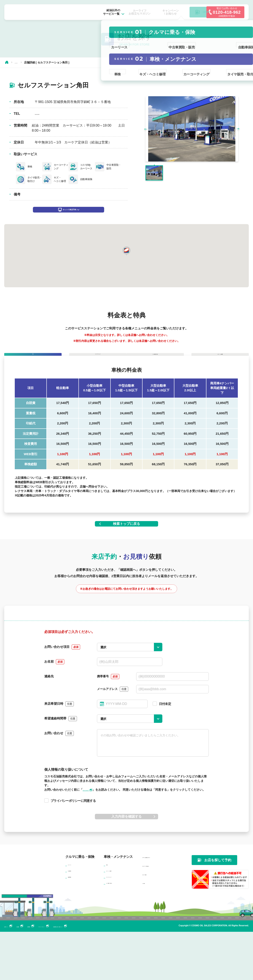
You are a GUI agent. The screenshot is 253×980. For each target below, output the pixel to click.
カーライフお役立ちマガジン (163, 905)
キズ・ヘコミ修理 (118, 918)
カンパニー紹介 (153, 922)
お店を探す (21, 62)
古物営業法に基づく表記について (133, 974)
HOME (7, 62)
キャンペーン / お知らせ (159, 914)
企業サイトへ (15, 974)
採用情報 (59, 974)
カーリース (75, 912)
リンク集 (149, 931)
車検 (109, 912)
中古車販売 (75, 918)
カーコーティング (118, 925)
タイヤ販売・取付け (120, 931)
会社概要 (38, 974)
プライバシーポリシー (88, 974)
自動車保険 (75, 925)
